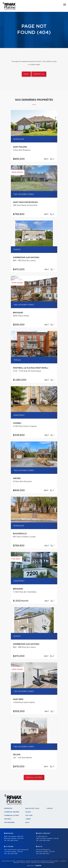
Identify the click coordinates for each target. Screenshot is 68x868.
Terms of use (35, 863)
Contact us (39, 74)
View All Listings (34, 778)
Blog (27, 822)
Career (28, 819)
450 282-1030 (44, 854)
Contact (50, 808)
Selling (28, 812)
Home (26, 74)
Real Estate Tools (32, 808)
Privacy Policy (25, 863)
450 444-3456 (12, 854)
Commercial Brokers (12, 812)
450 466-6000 (13, 841)
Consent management (48, 863)
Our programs (9, 822)
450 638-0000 (45, 841)
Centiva (38, 865)
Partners (8, 819)
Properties (8, 808)
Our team (29, 815)
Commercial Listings (12, 815)
